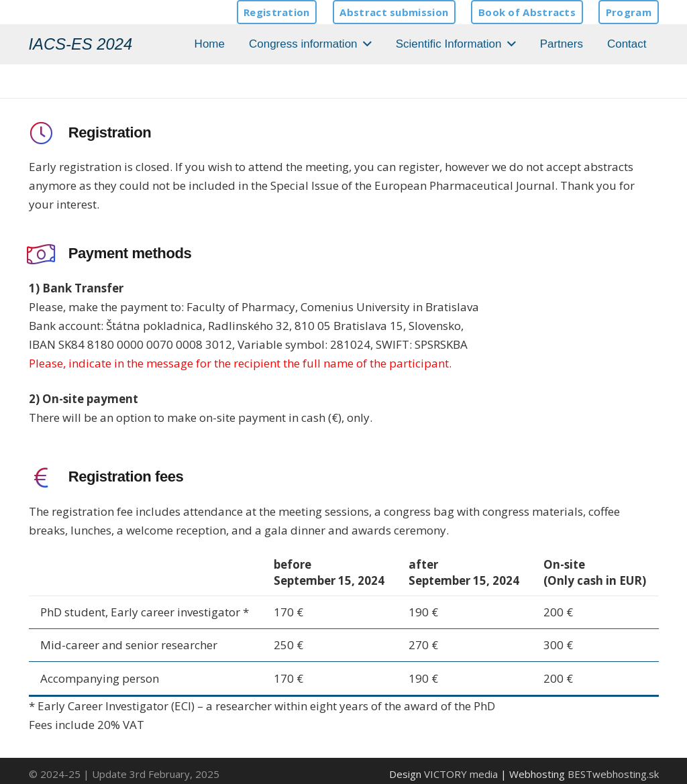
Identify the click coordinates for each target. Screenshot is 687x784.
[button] (365, 44)
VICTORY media (461, 774)
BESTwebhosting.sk (613, 774)
